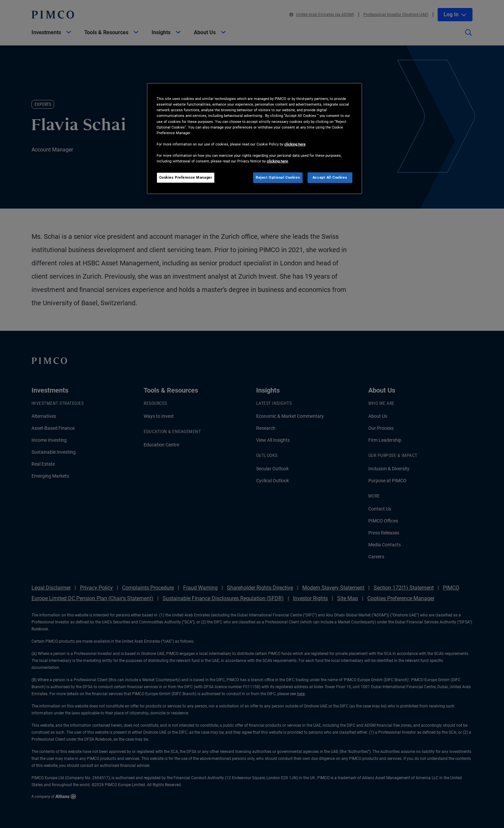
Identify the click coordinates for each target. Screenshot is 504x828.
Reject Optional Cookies (278, 177)
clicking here (295, 144)
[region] (254, 138)
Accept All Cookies (330, 177)
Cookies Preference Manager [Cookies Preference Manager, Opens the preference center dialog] (186, 177)
